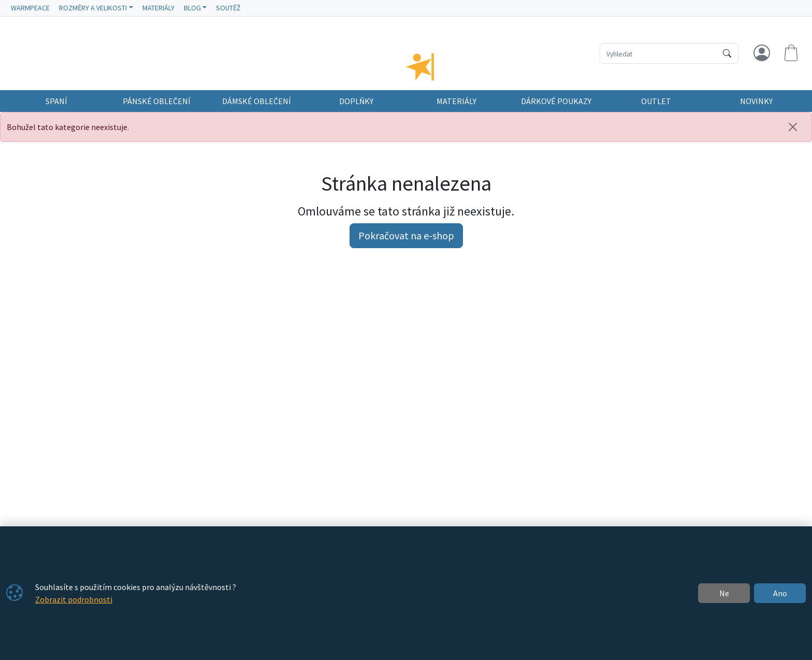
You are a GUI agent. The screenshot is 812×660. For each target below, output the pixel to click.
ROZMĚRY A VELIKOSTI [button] (93, 8)
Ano (780, 593)
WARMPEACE (30, 8)
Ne (724, 593)
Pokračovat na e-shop (406, 245)
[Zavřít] (793, 136)
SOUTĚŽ (228, 8)
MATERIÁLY (158, 8)
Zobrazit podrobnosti (74, 599)
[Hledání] (658, 53)
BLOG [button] (192, 8)
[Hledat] (727, 53)
